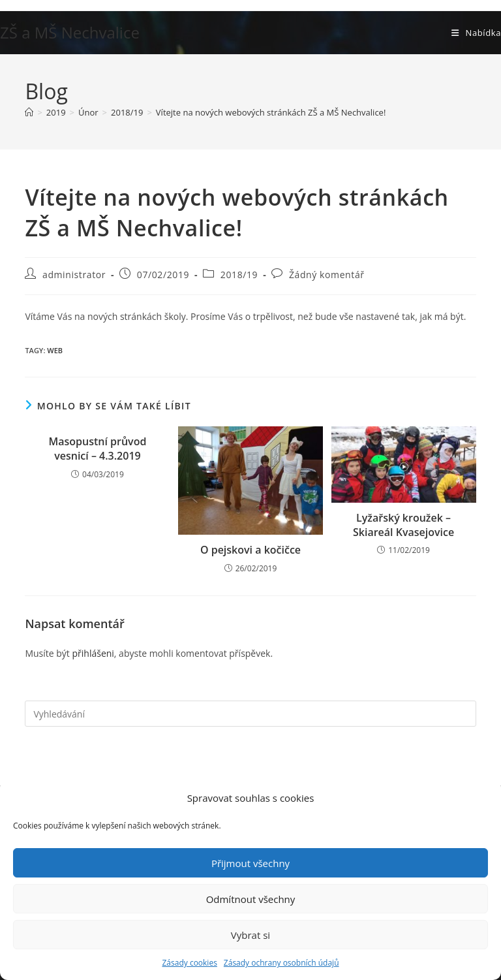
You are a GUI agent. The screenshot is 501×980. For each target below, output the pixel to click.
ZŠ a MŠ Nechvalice (70, 32)
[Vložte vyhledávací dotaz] (250, 714)
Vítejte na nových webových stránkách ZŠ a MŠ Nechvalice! (271, 112)
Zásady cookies (189, 963)
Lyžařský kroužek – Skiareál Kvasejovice (403, 525)
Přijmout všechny (250, 863)
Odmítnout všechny (251, 899)
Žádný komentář (327, 275)
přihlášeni (93, 653)
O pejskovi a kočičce (250, 550)
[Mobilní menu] (476, 33)
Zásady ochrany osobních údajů (281, 963)
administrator (74, 275)
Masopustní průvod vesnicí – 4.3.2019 (97, 449)
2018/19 (239, 275)
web (55, 350)
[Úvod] (29, 112)
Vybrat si (250, 935)
